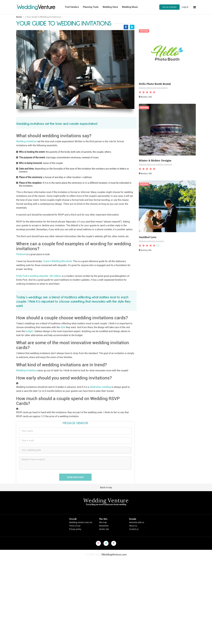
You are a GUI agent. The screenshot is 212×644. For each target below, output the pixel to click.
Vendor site (104, 529)
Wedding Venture (106, 500)
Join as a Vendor (169, 7)
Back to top (106, 487)
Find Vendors (72, 7)
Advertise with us (137, 522)
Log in (185, 7)
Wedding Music (134, 7)
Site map (103, 522)
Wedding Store (113, 7)
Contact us (134, 529)
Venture (36, 7)
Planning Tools (92, 7)
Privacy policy (75, 529)
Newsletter (104, 526)
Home (19, 17)
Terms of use (75, 526)
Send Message (75, 477)
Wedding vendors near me (81, 522)
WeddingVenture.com (114, 554)
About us (133, 526)
